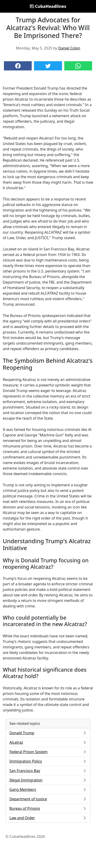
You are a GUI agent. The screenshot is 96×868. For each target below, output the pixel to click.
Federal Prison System (48, 752)
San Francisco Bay (48, 771)
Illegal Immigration (48, 780)
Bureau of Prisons (48, 808)
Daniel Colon (69, 48)
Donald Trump (48, 733)
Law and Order (48, 818)
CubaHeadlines (48, 6)
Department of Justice (48, 799)
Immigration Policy (48, 761)
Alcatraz (48, 742)
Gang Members (48, 790)
